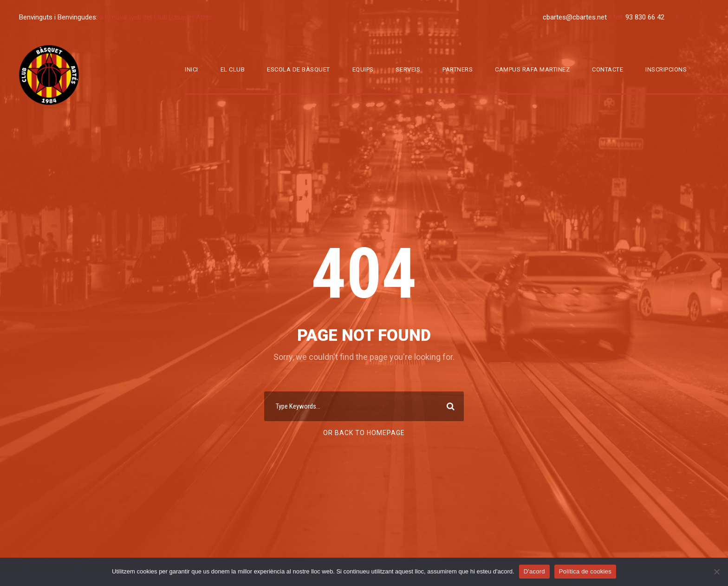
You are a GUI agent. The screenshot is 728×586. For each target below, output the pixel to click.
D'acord (534, 571)
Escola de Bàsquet (299, 69)
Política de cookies (585, 571)
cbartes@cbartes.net (576, 17)
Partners (458, 69)
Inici (192, 69)
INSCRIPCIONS (666, 69)
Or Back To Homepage (364, 433)
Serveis (408, 69)
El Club (233, 69)
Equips (363, 69)
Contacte (608, 69)
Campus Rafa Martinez (532, 69)
